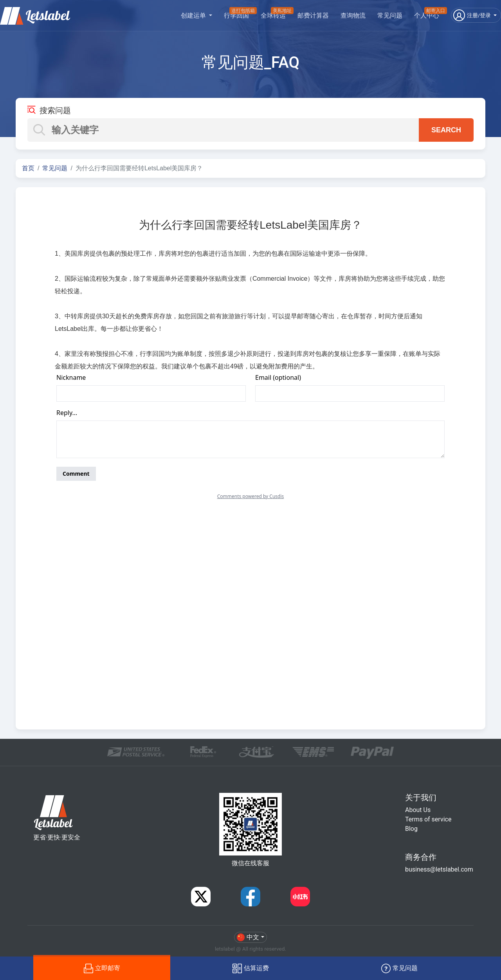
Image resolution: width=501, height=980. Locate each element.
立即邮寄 (102, 968)
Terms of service (428, 819)
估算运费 (251, 968)
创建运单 (194, 15)
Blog (411, 829)
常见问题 (390, 15)
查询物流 (353, 15)
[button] (476, 15)
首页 (28, 168)
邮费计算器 (313, 15)
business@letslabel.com (439, 869)
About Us (418, 810)
